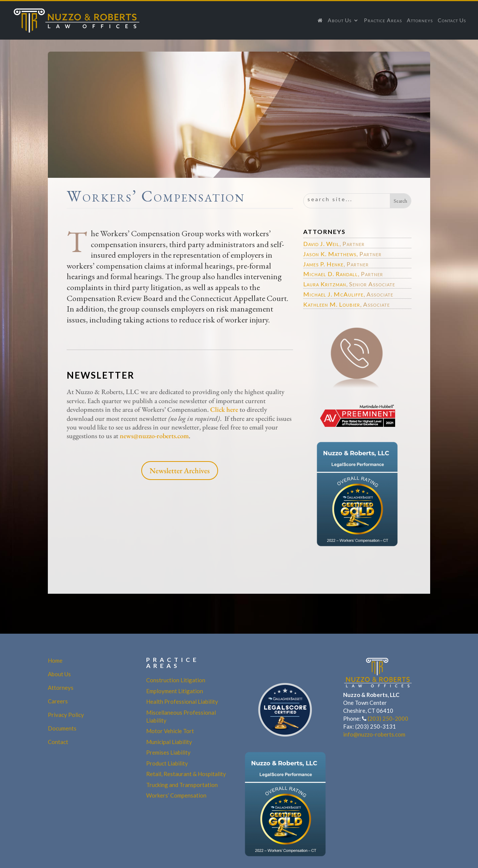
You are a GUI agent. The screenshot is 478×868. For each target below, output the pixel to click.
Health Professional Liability (182, 701)
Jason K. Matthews (330, 254)
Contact (58, 742)
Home (55, 660)
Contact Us (452, 21)
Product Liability (167, 763)
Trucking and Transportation (182, 785)
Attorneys (420, 21)
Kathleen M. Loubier (332, 304)
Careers (58, 701)
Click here (225, 409)
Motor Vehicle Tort (170, 731)
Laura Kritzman (325, 284)
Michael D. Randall (331, 274)
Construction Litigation (176, 680)
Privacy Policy (66, 715)
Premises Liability (168, 752)
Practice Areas (383, 21)
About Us (340, 21)
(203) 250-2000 (388, 718)
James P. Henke (323, 264)
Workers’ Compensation (176, 795)
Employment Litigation (175, 691)
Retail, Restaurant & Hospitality (186, 774)
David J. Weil (321, 244)
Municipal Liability (169, 742)
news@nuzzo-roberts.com (154, 436)
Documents (62, 728)
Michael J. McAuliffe (333, 294)
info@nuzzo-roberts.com (374, 734)
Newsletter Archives (180, 471)
